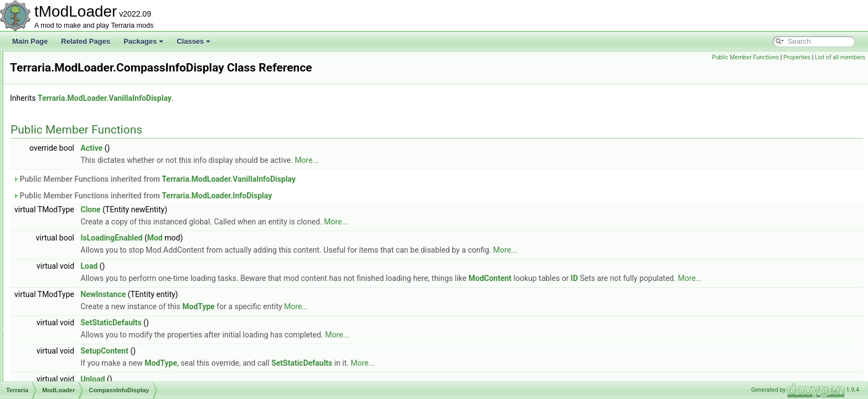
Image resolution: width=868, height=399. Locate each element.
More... (445, 160)
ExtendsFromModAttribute (93, 380)
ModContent (628, 278)
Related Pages (86, 41)
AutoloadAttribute (80, 63)
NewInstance (242, 294)
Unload (231, 379)
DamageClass (75, 246)
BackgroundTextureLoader (93, 112)
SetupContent (243, 351)
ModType (337, 306)
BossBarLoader (77, 136)
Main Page (30, 41)
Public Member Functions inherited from (293, 179)
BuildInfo (67, 161)
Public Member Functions (745, 57)
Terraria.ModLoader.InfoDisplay (355, 196)
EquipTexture (74, 368)
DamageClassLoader (86, 270)
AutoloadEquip (76, 88)
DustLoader (71, 344)
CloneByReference (82, 173)
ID (713, 278)
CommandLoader (80, 209)
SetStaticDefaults (250, 323)
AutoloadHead (75, 100)
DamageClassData (82, 258)
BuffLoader (71, 149)
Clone (229, 209)
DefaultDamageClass (86, 283)
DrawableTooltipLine (84, 319)
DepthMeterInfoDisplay (88, 295)
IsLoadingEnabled (250, 238)
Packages (143, 41)
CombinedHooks (79, 185)
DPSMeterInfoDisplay (86, 307)
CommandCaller (78, 197)
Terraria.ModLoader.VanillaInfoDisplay (243, 98)
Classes (193, 41)
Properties (797, 57)
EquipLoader (73, 356)
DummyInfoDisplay (82, 331)
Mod (293, 238)
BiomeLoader (74, 124)
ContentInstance (78, 234)
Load (228, 266)
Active (230, 148)
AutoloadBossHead (83, 75)
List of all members (840, 57)
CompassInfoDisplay (85, 222)
